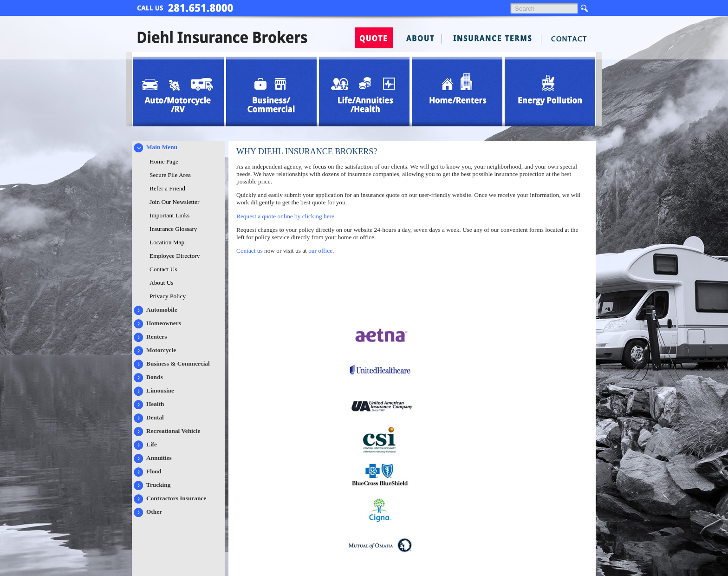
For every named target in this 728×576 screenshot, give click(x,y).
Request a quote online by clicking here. (286, 216)
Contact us (250, 251)
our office (320, 251)
